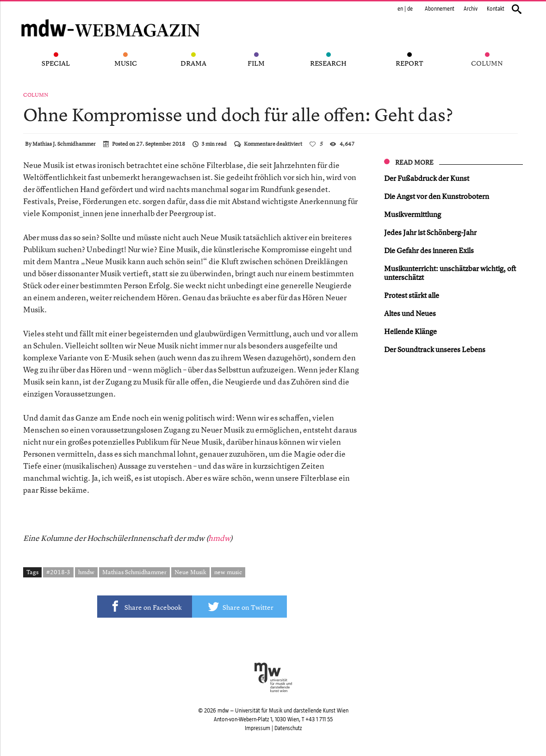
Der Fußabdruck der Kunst (427, 178)
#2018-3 (58, 572)
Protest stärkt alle (412, 295)
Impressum (257, 728)
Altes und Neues (410, 313)
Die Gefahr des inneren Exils (429, 250)
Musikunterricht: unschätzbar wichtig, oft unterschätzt (450, 273)
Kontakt (496, 9)
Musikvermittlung (413, 214)
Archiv (471, 9)
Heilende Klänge (410, 331)
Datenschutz (288, 728)
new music (228, 572)
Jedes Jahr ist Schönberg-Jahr (430, 232)
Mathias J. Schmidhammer (64, 144)
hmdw (219, 538)
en (400, 9)
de (410, 9)
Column (36, 95)
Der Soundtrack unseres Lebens (435, 349)
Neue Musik (190, 572)
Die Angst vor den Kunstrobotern (437, 196)
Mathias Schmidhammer (134, 572)
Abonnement (440, 9)
